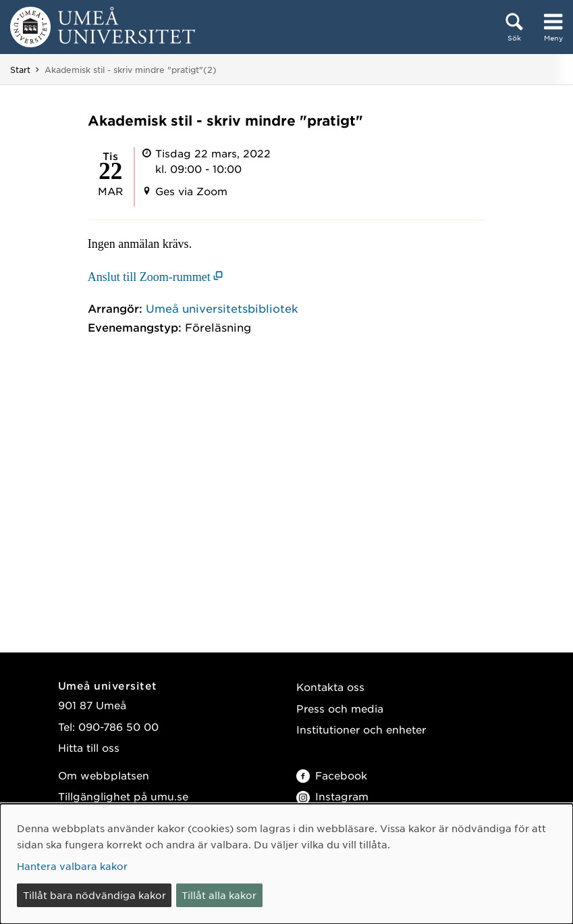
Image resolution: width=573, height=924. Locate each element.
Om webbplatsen (104, 775)
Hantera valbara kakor (72, 866)
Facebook (332, 775)
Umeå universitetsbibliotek (222, 308)
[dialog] (286, 864)
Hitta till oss (89, 747)
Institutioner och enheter (361, 729)
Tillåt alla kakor (219, 895)
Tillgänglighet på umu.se (123, 796)
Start (20, 70)
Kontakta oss (330, 687)
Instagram (332, 796)
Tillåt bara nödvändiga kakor (94, 895)
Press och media (340, 708)
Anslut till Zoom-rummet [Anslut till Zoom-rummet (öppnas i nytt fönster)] (149, 277)
